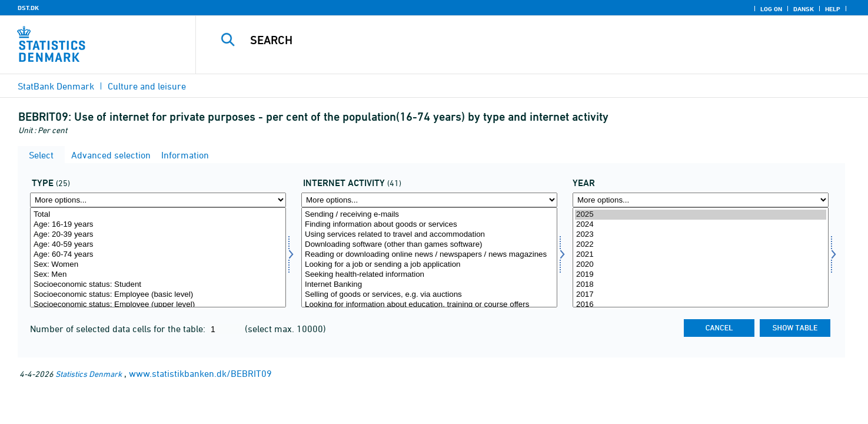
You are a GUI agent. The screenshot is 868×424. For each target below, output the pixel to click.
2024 (701, 225)
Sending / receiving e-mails (429, 215)
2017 (701, 295)
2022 (701, 245)
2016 (701, 305)
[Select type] (158, 257)
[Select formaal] (429, 257)
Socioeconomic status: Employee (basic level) (158, 295)
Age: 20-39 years (158, 235)
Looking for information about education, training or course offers (429, 305)
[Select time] (701, 257)
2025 (701, 215)
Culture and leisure (147, 86)
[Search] (511, 40)
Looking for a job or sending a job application (429, 265)
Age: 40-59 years (158, 245)
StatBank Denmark (56, 86)
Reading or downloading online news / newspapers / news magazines (429, 255)
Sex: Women (158, 265)
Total (158, 215)
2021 (701, 255)
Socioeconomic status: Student (158, 285)
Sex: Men (158, 275)
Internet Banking (429, 285)
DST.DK (28, 8)
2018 (701, 285)
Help (833, 9)
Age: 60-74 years (158, 255)
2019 (701, 275)
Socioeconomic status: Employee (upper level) (158, 305)
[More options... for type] (158, 200)
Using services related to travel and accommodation (429, 235)
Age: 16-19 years (158, 225)
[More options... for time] (701, 200)
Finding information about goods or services (429, 225)
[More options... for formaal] (429, 200)
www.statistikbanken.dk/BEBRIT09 (200, 373)
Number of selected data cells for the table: (119, 329)
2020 (701, 265)
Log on (771, 9)
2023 (701, 235)
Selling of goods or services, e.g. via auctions (429, 295)
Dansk (804, 9)
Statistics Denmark (89, 374)
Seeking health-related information (429, 275)
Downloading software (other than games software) (429, 245)
